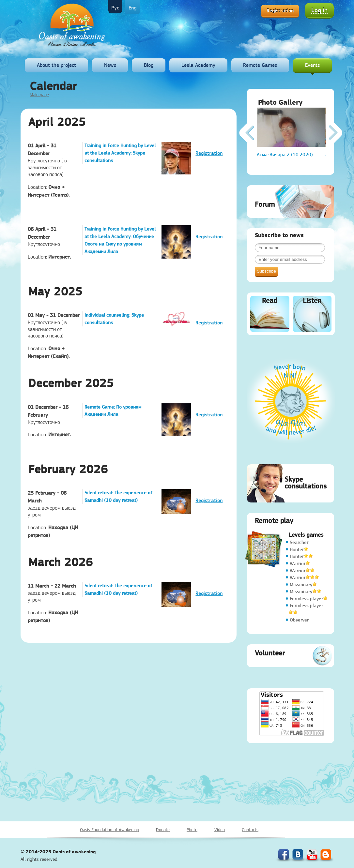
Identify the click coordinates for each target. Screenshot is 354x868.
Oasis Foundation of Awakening (109, 830)
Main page (39, 95)
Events (312, 65)
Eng (132, 8)
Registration (280, 11)
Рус (115, 8)
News (110, 65)
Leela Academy (198, 65)
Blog (149, 65)
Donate (163, 830)
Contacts (250, 830)
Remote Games (260, 65)
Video (220, 830)
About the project (56, 65)
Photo (192, 830)
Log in (319, 10)
